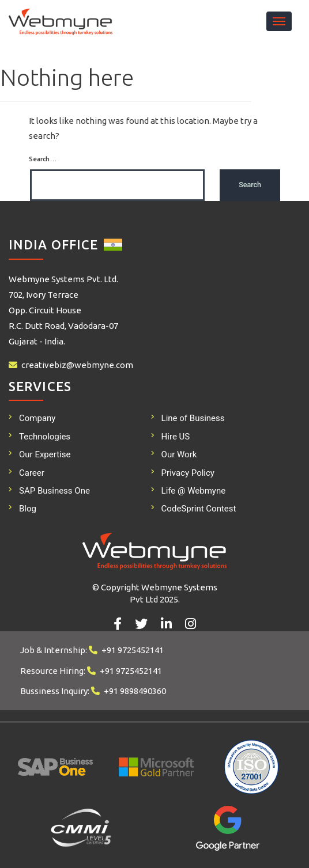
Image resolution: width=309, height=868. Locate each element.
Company (37, 418)
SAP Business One (54, 491)
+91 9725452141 (133, 650)
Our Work (179, 454)
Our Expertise (45, 454)
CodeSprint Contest (199, 509)
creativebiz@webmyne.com (77, 365)
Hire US (176, 437)
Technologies (45, 437)
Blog (28, 509)
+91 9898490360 (135, 691)
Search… (43, 159)
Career (32, 473)
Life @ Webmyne (194, 491)
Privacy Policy (188, 473)
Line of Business (193, 418)
